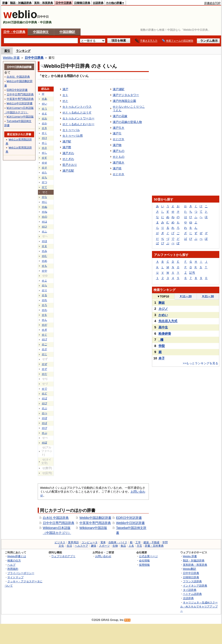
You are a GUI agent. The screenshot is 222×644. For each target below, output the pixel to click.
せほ (44, 241)
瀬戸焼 (117, 168)
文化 (61, 546)
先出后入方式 (168, 321)
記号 (192, 273)
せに (44, 202)
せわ (44, 310)
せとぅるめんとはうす (77, 112)
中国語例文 (41, 32)
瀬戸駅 (67, 141)
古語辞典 (98, 3)
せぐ (44, 335)
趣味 (94, 546)
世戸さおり (70, 165)
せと (65, 101)
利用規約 (13, 569)
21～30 (208, 296)
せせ (44, 163)
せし (44, 153)
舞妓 (162, 303)
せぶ (44, 408)
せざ (44, 349)
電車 (103, 542)
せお (44, 118)
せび (44, 403)
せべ (44, 413)
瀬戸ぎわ (68, 153)
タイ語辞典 (190, 590)
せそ (44, 168)
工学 (138, 542)
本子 (162, 358)
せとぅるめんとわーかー (78, 124)
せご (44, 344)
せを (44, 315)
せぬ (44, 207)
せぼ (44, 418)
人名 (131, 546)
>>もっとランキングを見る (200, 363)
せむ (44, 256)
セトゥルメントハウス (77, 107)
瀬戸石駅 (68, 171)
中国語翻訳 (67, 32)
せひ (44, 227)
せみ (44, 251)
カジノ (163, 309)
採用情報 (144, 565)
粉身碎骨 (165, 334)
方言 (139, 546)
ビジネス (60, 542)
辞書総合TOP (212, 3)
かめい (163, 315)
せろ (44, 305)
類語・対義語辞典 (21, 3)
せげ (44, 339)
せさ (44, 148)
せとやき (119, 174)
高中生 (163, 327)
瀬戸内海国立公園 (124, 101)
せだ (44, 374)
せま (44, 246)
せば (44, 398)
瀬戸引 (117, 133)
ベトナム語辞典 (192, 594)
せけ (44, 138)
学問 (165, 542)
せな (44, 197)
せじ (44, 354)
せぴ (44, 428)
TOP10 (163, 296)
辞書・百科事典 (154, 546)
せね (44, 212)
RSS (127, 620)
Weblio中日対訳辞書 (130, 523)
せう (44, 109)
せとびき (119, 139)
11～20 (186, 296)
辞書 (5, 3)
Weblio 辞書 (11, 58)
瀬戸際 (67, 147)
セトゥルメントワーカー (78, 118)
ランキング (23, 51)
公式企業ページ (148, 556)
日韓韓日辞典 (82, 3)
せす (44, 158)
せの (44, 217)
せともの (119, 157)
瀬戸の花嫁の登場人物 (127, 122)
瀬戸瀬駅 (119, 89)
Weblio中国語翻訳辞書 (95, 518)
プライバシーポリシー (21, 573)
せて (44, 187)
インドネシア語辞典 (195, 586)
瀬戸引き (119, 128)
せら (44, 285)
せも (44, 266)
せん (44, 320)
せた (44, 172)
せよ (44, 281)
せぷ (44, 433)
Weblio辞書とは (17, 556)
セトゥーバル (71, 130)
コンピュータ (90, 542)
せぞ (44, 369)
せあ (44, 99)
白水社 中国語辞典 (56, 518)
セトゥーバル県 (73, 136)
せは (44, 222)
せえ (44, 114)
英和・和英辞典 (44, 3)
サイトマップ (15, 577)
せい (44, 104)
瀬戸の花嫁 (120, 116)
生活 (69, 546)
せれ (44, 300)
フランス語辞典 (192, 581)
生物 (115, 546)
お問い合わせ (103, 556)
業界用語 (73, 542)
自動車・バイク (118, 542)
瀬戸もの (119, 151)
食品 (123, 546)
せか (44, 123)
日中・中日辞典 (14, 32)
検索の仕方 (14, 560)
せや (44, 271)
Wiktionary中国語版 (93, 528)
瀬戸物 (117, 145)
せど (44, 393)
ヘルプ (11, 565)
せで (44, 389)
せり (44, 290)
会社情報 (144, 560)
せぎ (44, 330)
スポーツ (104, 546)
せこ (44, 143)
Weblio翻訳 (190, 569)
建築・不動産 (152, 542)
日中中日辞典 (64, 3)
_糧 (161, 340)
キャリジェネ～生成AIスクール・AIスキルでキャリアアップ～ (199, 607)
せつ (44, 182)
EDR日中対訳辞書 (129, 518)
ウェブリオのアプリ (63, 556)
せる (44, 295)
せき (44, 128)
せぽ (44, 443)
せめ (44, 261)
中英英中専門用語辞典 (95, 523)
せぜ (44, 364)
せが (44, 325)
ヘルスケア (81, 546)
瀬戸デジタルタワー (126, 95)
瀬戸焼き (119, 163)
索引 (7, 51)
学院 (162, 346)
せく (44, 133)
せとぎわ (68, 159)
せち (44, 177)
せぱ (44, 423)
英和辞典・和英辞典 (195, 565)
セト (65, 95)
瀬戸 (65, 89)
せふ (44, 231)
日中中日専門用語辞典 (59, 523)
